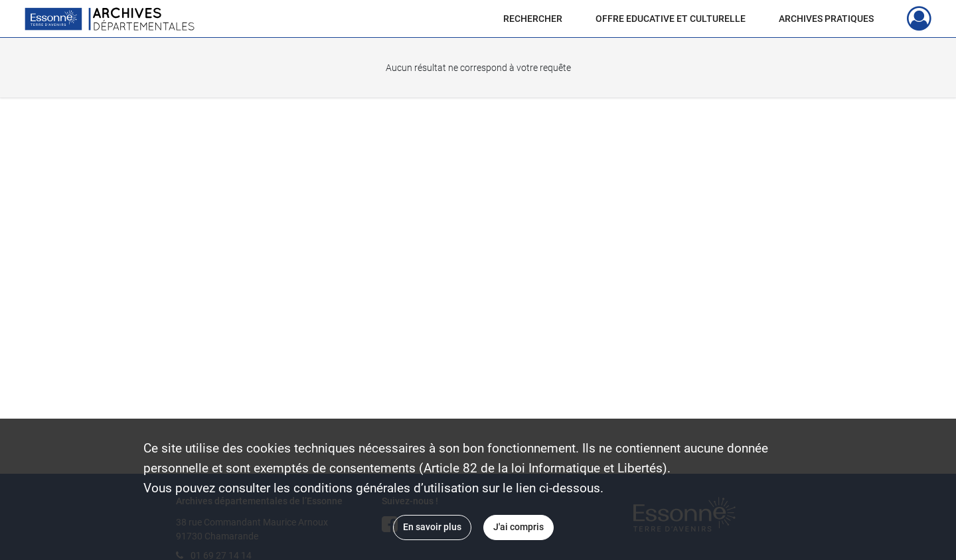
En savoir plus (432, 527)
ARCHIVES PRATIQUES (826, 19)
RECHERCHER (533, 19)
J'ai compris (518, 527)
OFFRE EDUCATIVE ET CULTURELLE (671, 19)
